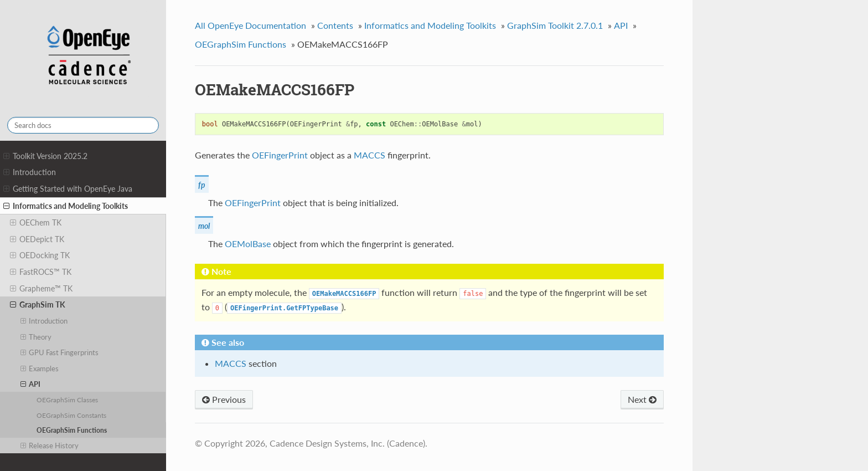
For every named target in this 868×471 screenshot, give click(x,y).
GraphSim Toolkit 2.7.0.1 (555, 25)
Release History (50, 446)
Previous (224, 399)
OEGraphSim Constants (71, 415)
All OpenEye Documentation (250, 25)
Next (642, 399)
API (31, 384)
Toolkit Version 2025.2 (45, 156)
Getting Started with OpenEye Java (68, 189)
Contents (335, 25)
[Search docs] (83, 125)
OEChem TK (36, 223)
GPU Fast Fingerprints (60, 352)
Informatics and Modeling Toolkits (66, 206)
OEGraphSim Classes (67, 400)
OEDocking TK (40, 255)
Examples (40, 368)
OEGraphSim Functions (72, 430)
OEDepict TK (37, 239)
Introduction (30, 172)
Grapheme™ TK (41, 289)
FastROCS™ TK (41, 272)
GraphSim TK (38, 305)
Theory (36, 337)
